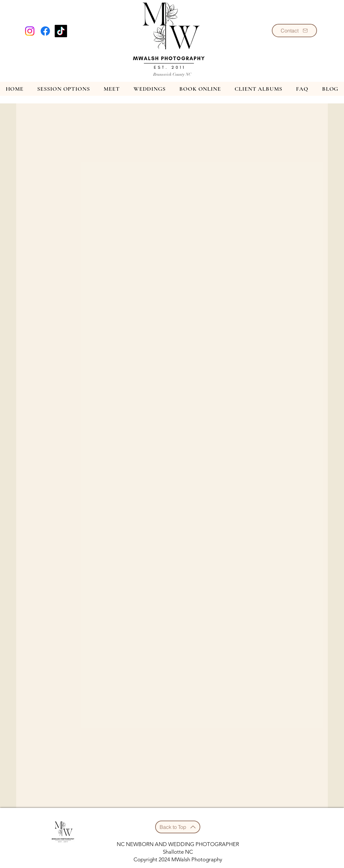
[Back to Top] (178, 827)
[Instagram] (30, 31)
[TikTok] (61, 31)
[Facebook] (45, 31)
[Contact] (294, 31)
